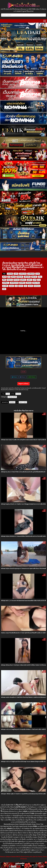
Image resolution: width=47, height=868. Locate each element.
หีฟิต (4, 280)
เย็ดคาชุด (34, 277)
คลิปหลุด (29, 283)
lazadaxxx (12, 402)
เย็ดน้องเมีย (20, 277)
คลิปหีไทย (22, 283)
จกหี (35, 280)
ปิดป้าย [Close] (3, 39)
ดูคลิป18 (30, 280)
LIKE (23, 372)
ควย (39, 280)
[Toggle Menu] (45, 21)
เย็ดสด (13, 277)
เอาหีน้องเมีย (31, 274)
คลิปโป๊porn (6, 283)
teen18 (21, 286)
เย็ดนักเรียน (27, 277)
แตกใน (16, 274)
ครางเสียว (5, 286)
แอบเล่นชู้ (10, 274)
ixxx (26, 286)
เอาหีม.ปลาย (23, 274)
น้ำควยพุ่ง (17, 280)
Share (14, 377)
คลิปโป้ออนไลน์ (14, 283)
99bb (4, 289)
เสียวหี (4, 277)
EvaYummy (37, 286)
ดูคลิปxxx (23, 280)
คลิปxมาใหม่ (36, 283)
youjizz (11, 286)
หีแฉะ (40, 277)
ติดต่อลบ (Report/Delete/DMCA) (10, 857)
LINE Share (32, 377)
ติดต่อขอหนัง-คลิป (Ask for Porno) (32, 857)
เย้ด (9, 277)
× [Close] (46, 862)
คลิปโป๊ (14, 397)
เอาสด (38, 274)
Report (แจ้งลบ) (24, 384)
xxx (16, 286)
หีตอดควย (10, 280)
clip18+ (30, 286)
